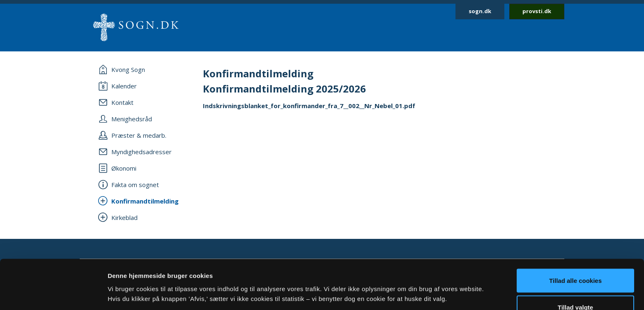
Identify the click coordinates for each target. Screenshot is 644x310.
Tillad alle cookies (575, 234)
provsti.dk (537, 11)
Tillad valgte (575, 261)
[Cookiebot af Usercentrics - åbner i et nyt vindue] (53, 294)
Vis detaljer (427, 279)
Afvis (576, 288)
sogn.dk (480, 11)
